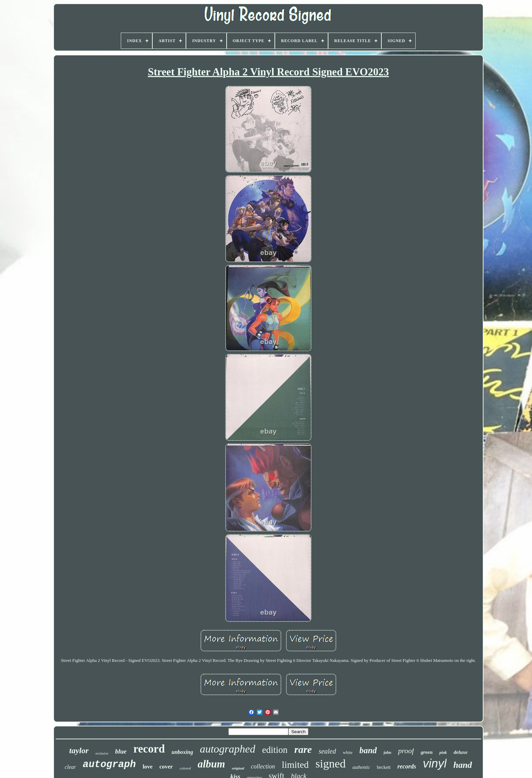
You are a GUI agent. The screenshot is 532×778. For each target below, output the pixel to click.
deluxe (461, 752)
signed (331, 764)
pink (443, 753)
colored (185, 768)
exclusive (102, 753)
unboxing (182, 752)
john (388, 753)
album (212, 764)
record (149, 749)
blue (121, 751)
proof (406, 751)
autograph (109, 765)
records (407, 766)
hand (463, 765)
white (348, 752)
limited (295, 765)
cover (166, 767)
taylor (79, 750)
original (238, 768)
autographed (228, 749)
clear (70, 767)
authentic (361, 767)
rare (303, 749)
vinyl (435, 763)
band (368, 750)
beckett (384, 767)
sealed (327, 751)
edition (275, 750)
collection (263, 766)
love (147, 767)
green (427, 752)
